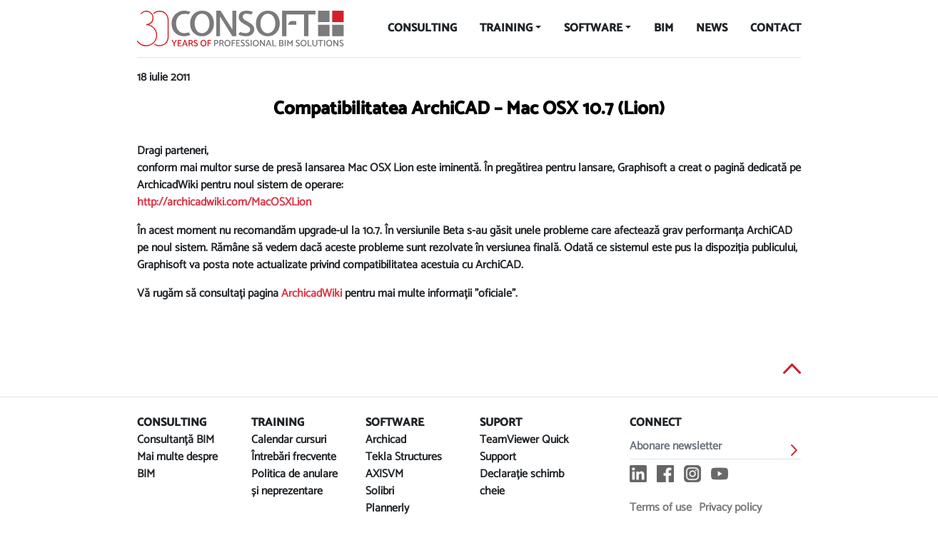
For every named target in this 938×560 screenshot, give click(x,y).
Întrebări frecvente (294, 457)
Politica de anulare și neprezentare (294, 483)
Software (593, 28)
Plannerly (387, 508)
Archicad (386, 440)
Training (506, 28)
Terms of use (661, 508)
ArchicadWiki (312, 294)
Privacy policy (730, 508)
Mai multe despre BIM (177, 465)
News (712, 28)
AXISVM (384, 474)
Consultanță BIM (176, 440)
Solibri (380, 491)
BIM (664, 28)
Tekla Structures (404, 457)
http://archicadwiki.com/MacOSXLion (224, 202)
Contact (776, 28)
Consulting (422, 28)
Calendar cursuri (289, 440)
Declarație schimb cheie (522, 483)
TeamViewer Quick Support (524, 448)
